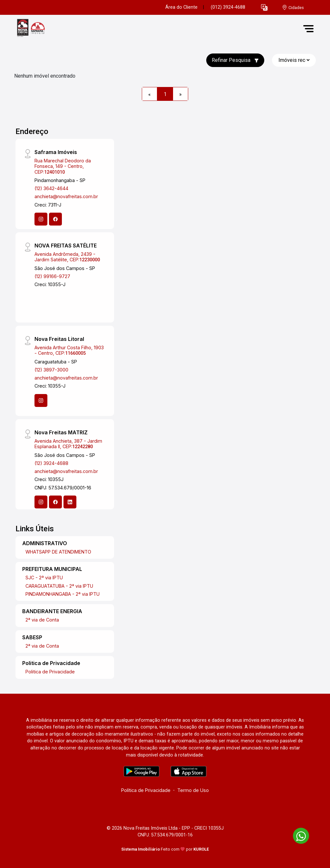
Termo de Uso (193, 790)
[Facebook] (55, 219)
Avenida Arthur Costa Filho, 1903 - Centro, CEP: (69, 350)
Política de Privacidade (146, 790)
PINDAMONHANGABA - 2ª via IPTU (63, 594)
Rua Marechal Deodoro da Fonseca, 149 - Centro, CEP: (63, 166)
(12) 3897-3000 (51, 370)
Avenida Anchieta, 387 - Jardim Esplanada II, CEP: (68, 444)
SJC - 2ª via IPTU (44, 578)
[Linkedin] (70, 502)
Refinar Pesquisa (235, 60)
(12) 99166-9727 (52, 276)
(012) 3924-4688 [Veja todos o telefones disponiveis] (228, 7)
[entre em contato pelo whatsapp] (298, 835)
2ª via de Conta (42, 620)
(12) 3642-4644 (51, 188)
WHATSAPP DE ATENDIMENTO (58, 552)
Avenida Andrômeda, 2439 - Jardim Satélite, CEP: (67, 257)
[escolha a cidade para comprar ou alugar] (293, 8)
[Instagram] (41, 219)
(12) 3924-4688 (51, 463)
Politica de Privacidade (50, 672)
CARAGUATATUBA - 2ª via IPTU (59, 586)
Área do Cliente (181, 7)
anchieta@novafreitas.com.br (66, 196)
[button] (264, 8)
